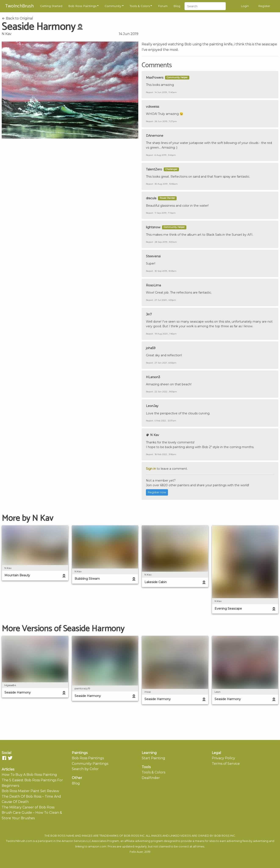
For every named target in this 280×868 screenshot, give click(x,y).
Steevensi (153, 256)
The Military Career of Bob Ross (28, 807)
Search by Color (85, 769)
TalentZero (154, 169)
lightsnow (153, 227)
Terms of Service (226, 764)
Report (150, 92)
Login (245, 6)
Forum (163, 6)
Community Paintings (90, 764)
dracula (151, 198)
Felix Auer (136, 852)
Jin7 (149, 314)
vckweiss (152, 107)
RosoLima (153, 285)
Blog (177, 6)
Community (113, 6)
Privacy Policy (223, 758)
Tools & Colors (140, 6)
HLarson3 (153, 377)
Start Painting (153, 758)
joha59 (151, 348)
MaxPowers (155, 78)
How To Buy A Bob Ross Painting (29, 775)
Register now (157, 492)
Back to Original (17, 18)
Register (264, 6)
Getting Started (51, 6)
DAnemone (155, 136)
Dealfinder (151, 778)
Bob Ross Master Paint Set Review (30, 791)
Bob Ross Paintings (82, 6)
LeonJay (152, 406)
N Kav (7, 34)
